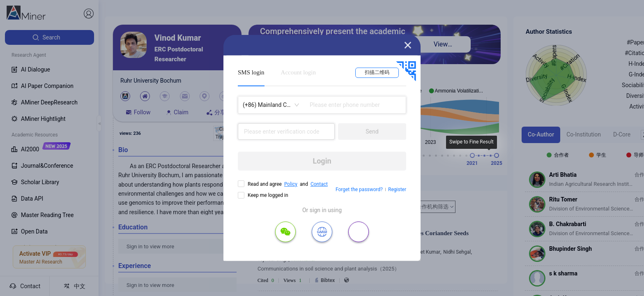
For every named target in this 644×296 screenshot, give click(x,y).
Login (322, 161)
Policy (291, 184)
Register (397, 190)
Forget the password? (359, 190)
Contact (319, 184)
